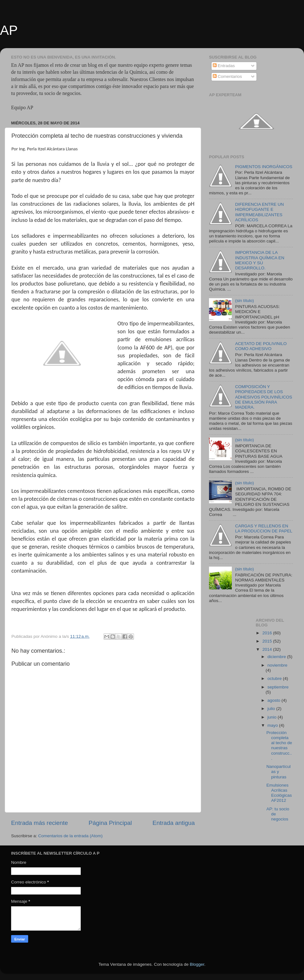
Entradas (224, 66)
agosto (275, 700)
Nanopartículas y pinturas (279, 772)
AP (9, 30)
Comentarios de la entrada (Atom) (70, 836)
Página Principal (110, 823)
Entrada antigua (174, 823)
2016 (268, 633)
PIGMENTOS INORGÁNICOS (264, 167)
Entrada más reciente (40, 823)
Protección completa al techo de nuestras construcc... (279, 745)
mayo (273, 725)
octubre (275, 678)
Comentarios (227, 76)
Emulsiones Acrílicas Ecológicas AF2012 (279, 793)
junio (273, 717)
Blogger (197, 964)
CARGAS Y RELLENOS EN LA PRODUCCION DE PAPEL (264, 528)
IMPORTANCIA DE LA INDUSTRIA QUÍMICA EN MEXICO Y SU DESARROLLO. (260, 260)
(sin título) (244, 301)
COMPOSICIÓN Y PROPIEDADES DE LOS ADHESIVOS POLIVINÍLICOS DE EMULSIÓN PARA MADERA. (263, 397)
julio (272, 709)
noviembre (278, 665)
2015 (268, 641)
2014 (268, 649)
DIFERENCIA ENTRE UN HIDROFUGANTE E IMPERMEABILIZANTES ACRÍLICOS (259, 212)
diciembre (277, 657)
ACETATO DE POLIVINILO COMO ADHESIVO (261, 346)
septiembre (278, 687)
